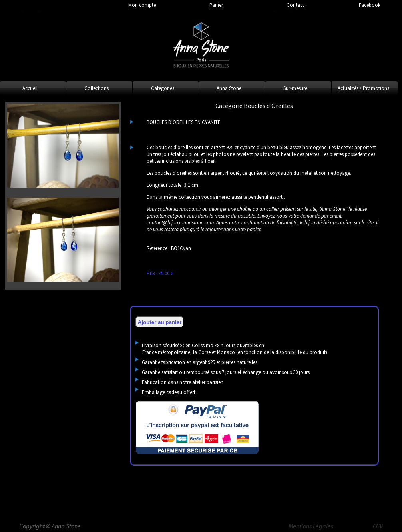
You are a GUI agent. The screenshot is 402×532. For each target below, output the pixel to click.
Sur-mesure (295, 88)
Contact (295, 5)
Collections (97, 88)
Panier (216, 5)
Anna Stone (229, 88)
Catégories (163, 88)
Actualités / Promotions (363, 88)
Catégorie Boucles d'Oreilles (254, 106)
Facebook (370, 5)
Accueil (30, 88)
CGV (378, 526)
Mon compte (142, 5)
